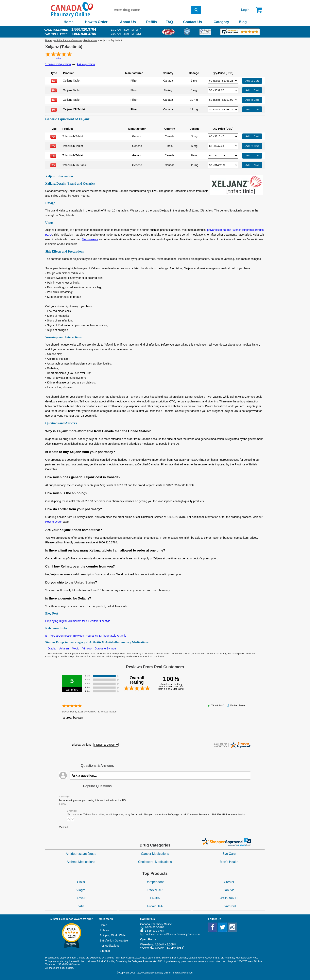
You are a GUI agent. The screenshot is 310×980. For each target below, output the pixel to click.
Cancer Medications (155, 854)
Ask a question (86, 64)
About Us (128, 22)
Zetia (81, 906)
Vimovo (87, 648)
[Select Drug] (223, 81)
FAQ (169, 22)
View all (63, 827)
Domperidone (155, 882)
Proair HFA (155, 906)
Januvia (229, 890)
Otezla (52, 648)
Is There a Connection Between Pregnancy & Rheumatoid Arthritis (86, 636)
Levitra (155, 898)
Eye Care (229, 854)
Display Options (82, 745)
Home (69, 22)
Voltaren (64, 648)
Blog (243, 22)
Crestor (229, 882)
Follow (63, 804)
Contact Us (192, 22)
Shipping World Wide (112, 935)
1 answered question (58, 64)
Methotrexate (90, 239)
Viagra (81, 890)
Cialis (81, 882)
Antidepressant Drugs (81, 854)
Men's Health (229, 862)
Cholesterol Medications (155, 862)
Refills (151, 22)
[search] (196, 10)
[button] (69, 819)
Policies (104, 930)
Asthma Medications (81, 862)
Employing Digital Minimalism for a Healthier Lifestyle (78, 621)
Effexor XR (155, 890)
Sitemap (105, 951)
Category (221, 22)
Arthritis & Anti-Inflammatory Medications (76, 40)
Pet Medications (110, 946)
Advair (81, 898)
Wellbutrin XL (229, 898)
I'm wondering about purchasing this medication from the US (92, 800)
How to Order (96, 22)
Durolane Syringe (105, 648)
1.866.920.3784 (84, 29)
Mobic (76, 648)
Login (245, 10)
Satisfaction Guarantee (114, 941)
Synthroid (229, 906)
